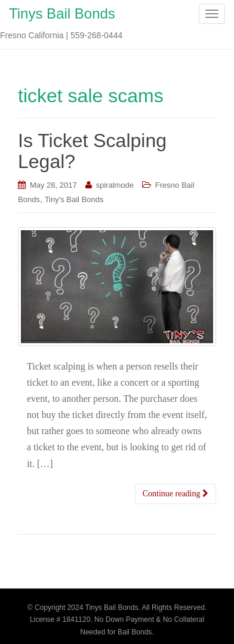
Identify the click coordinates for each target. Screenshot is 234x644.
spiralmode (115, 185)
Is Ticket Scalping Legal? (92, 151)
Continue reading (176, 494)
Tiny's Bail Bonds (74, 199)
